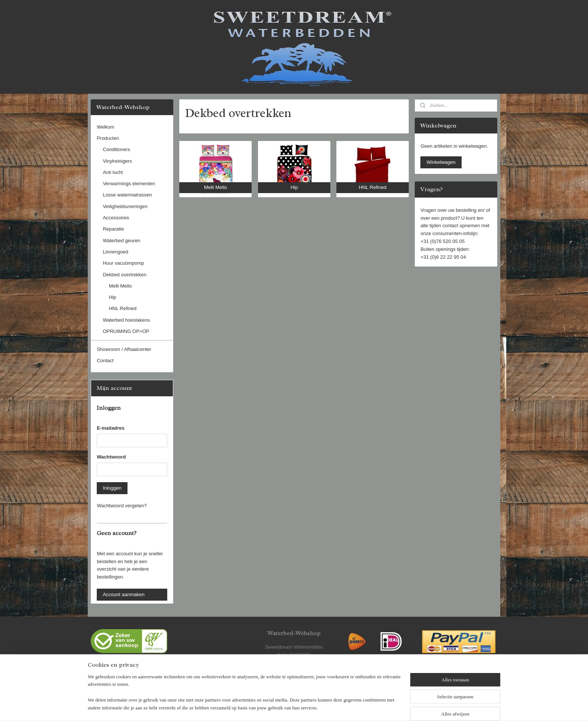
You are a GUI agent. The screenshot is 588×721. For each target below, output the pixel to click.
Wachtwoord (111, 457)
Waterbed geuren (121, 241)
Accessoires (116, 218)
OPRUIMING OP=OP (126, 331)
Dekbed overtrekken (124, 275)
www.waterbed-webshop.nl (294, 670)
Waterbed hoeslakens (126, 320)
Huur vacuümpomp (123, 263)
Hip (112, 297)
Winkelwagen (441, 162)
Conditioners (116, 149)
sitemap (277, 707)
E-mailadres (111, 428)
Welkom (106, 127)
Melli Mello (120, 286)
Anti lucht (113, 172)
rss (290, 707)
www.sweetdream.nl (294, 678)
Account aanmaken (124, 594)
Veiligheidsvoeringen (125, 206)
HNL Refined (123, 308)
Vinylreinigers (117, 161)
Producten (108, 138)
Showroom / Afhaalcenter (124, 349)
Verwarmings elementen (129, 184)
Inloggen (112, 488)
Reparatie (113, 229)
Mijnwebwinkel (373, 707)
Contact (105, 360)
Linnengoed (115, 252)
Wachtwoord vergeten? (122, 506)
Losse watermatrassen (127, 195)
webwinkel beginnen (314, 707)
